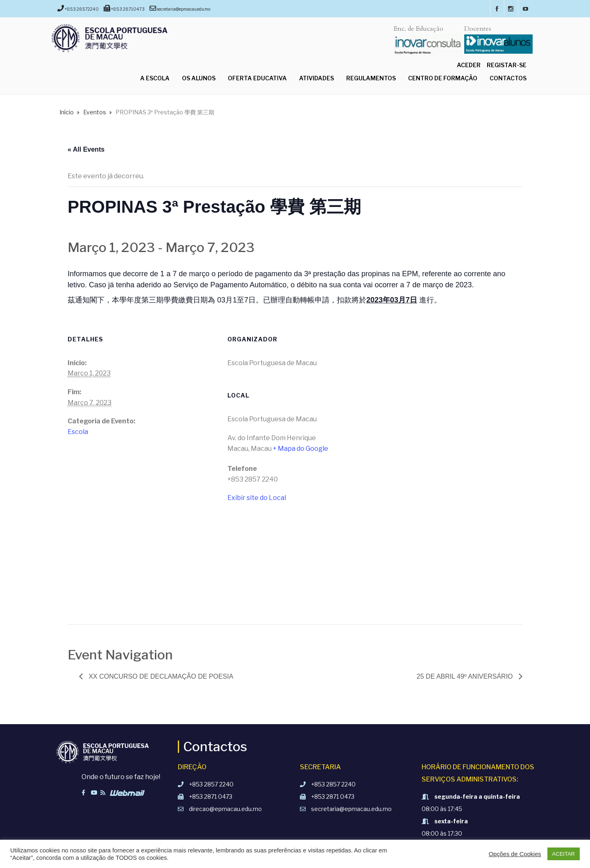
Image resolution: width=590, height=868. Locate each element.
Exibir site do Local (257, 498)
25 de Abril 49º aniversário (466, 676)
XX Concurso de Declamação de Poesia (160, 676)
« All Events (86, 149)
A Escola (155, 78)
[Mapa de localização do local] (295, 568)
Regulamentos (371, 78)
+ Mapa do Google (301, 449)
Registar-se (507, 65)
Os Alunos (199, 78)
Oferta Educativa (257, 78)
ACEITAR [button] (564, 854)
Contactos (508, 78)
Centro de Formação (443, 78)
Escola (78, 432)
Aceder (469, 65)
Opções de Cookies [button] (515, 854)
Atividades (317, 78)
